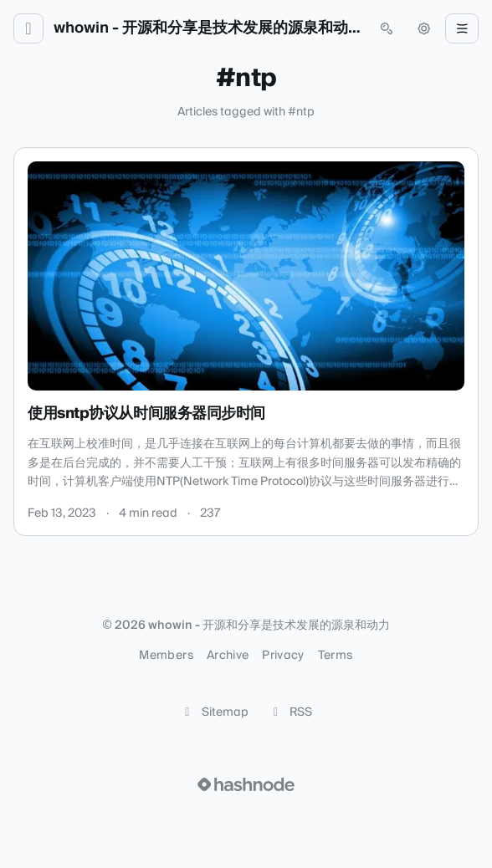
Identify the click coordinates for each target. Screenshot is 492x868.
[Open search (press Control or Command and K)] (387, 28)
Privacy (283, 656)
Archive (228, 656)
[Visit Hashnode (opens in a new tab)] (246, 784)
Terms (336, 656)
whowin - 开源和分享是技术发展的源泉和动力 (208, 28)
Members (166, 656)
